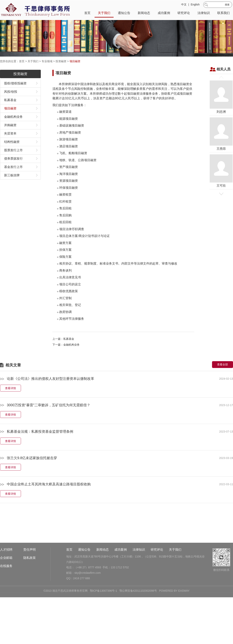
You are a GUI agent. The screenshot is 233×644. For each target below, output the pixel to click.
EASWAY (184, 615)
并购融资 (10, 133)
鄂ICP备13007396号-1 (103, 615)
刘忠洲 (221, 104)
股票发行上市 (13, 158)
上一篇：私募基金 (63, 346)
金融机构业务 (13, 124)
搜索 (227, 5)
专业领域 (47, 61)
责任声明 (30, 574)
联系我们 (223, 13)
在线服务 (6, 590)
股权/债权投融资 (15, 91)
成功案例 (164, 13)
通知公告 (124, 13)
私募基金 (10, 108)
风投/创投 (11, 99)
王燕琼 (221, 141)
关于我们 (104, 13)
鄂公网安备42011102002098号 (138, 615)
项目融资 (75, 61)
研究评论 (184, 13)
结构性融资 (12, 149)
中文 (184, 5)
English (195, 5)
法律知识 (204, 13)
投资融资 (61, 61)
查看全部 (223, 372)
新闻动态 (144, 13)
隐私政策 (30, 582)
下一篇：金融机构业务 (66, 352)
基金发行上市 (13, 174)
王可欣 (221, 178)
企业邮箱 (6, 582)
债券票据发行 (13, 166)
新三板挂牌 (12, 183)
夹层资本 (10, 141)
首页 (87, 13)
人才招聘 (6, 574)
